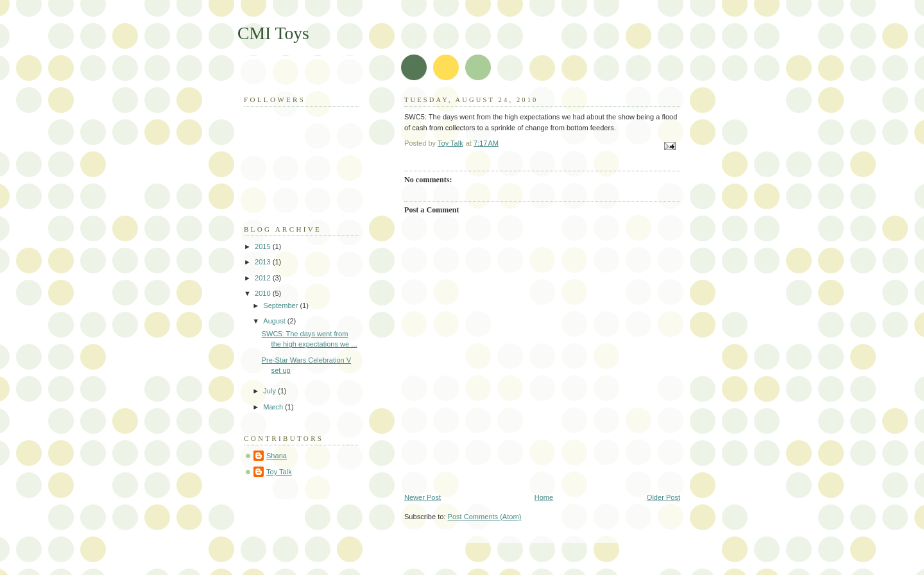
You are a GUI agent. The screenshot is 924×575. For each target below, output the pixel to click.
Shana (277, 456)
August (275, 321)
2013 (264, 262)
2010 (264, 293)
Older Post (663, 497)
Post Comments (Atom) (485, 517)
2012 (264, 278)
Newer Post (423, 497)
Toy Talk (279, 472)
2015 (264, 246)
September (281, 305)
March (274, 407)
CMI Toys (273, 33)
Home (544, 497)
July (270, 391)
